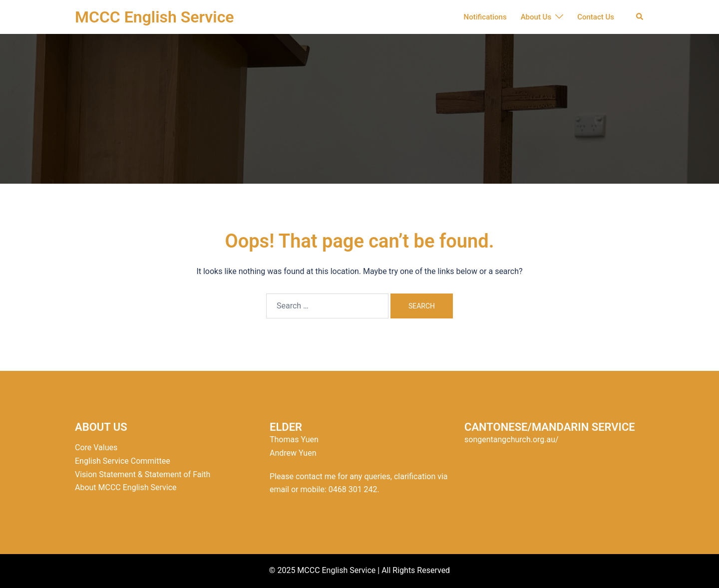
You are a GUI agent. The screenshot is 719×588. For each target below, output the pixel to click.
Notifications (485, 17)
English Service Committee (123, 461)
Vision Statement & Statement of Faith (143, 474)
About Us (536, 17)
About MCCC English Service (126, 487)
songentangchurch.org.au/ (512, 440)
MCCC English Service (155, 17)
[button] (640, 17)
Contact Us (596, 17)
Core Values (96, 447)
